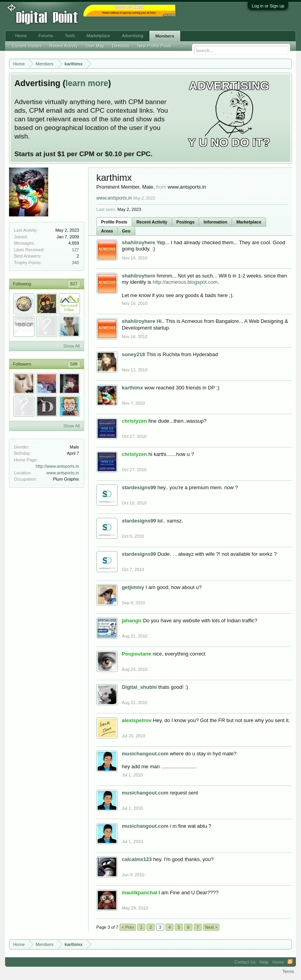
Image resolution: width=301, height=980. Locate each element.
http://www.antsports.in (57, 466)
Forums (46, 36)
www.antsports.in (63, 473)
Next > (211, 927)
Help (264, 962)
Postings (185, 222)
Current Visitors (27, 46)
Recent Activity (152, 222)
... (181, 46)
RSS (290, 962)
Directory (121, 46)
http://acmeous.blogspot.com (185, 282)
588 (74, 364)
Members (165, 36)
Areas (107, 231)
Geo (126, 231)
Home (21, 36)
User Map (95, 46)
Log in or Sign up (268, 6)
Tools (70, 36)
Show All (71, 346)
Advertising (132, 36)
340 (75, 263)
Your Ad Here (169, 15)
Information (215, 222)
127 (75, 250)
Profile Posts (114, 222)
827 (74, 284)
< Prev (128, 927)
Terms (288, 971)
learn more (87, 83)
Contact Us (245, 962)
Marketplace (249, 222)
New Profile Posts (154, 46)
